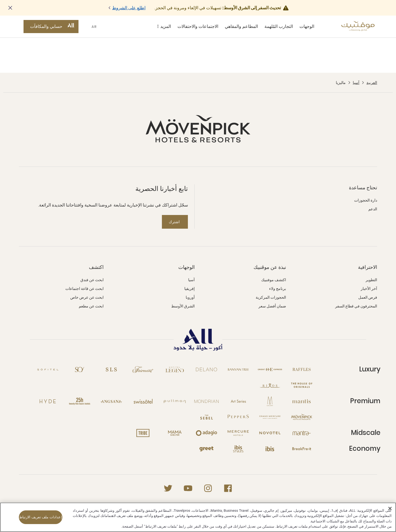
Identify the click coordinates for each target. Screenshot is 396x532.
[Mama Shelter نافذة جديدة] (175, 433)
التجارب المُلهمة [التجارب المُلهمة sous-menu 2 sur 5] (279, 26)
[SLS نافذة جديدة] (111, 370)
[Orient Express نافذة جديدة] (270, 370)
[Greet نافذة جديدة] (206, 449)
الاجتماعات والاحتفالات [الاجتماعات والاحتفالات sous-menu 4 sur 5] (198, 26)
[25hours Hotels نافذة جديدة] (80, 401)
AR (94, 27)
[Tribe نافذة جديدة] (143, 433)
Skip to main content (0, 0)
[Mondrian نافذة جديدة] (206, 401)
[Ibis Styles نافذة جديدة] (238, 449)
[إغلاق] (390, 508)
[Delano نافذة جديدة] (206, 370)
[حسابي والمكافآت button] (51, 27)
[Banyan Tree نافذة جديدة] (238, 370)
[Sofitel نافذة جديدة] (48, 370)
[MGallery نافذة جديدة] (270, 401)
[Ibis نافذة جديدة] (270, 449)
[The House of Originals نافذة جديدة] (302, 385)
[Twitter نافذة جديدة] (168, 488)
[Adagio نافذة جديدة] (206, 433)
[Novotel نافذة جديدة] (270, 433)
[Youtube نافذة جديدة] (188, 488)
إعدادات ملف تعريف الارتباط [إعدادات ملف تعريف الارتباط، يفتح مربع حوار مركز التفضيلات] (41, 517)
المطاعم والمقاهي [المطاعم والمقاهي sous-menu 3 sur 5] (241, 26)
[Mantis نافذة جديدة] (302, 401)
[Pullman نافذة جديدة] (175, 401)
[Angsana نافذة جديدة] (111, 401)
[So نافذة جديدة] (80, 370)
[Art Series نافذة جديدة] (238, 401)
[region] (198, 517)
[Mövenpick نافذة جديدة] (302, 417)
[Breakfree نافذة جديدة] (302, 449)
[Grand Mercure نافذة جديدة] (270, 417)
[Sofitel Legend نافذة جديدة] (175, 370)
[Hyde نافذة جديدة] (48, 401)
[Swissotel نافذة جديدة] (143, 401)
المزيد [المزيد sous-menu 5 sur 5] (163, 27)
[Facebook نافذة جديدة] (228, 488)
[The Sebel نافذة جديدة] (206, 417)
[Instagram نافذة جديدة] (208, 488)
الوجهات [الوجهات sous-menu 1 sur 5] (307, 26)
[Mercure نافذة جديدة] (238, 433)
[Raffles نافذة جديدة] (302, 370)
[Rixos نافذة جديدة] (270, 385)
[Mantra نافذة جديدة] (302, 433)
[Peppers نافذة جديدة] (238, 417)
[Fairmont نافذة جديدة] (143, 370)
